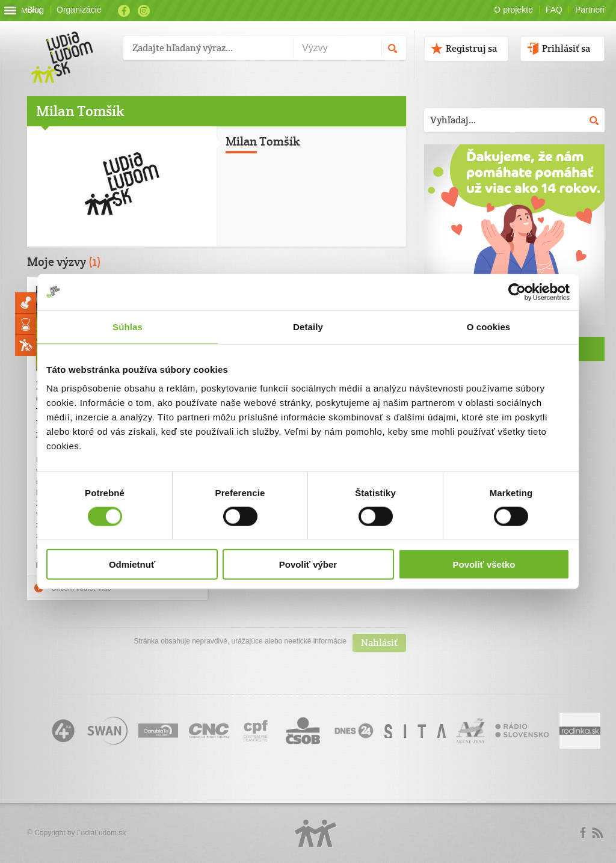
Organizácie (79, 10)
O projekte (513, 10)
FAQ (554, 10)
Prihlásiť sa (566, 48)
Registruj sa (471, 48)
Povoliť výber (308, 564)
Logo (316, 833)
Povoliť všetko (484, 564)
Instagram (144, 11)
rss (597, 833)
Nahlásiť (379, 643)
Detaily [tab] (308, 326)
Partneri (590, 10)
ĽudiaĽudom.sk (101, 833)
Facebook (124, 11)
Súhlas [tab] (128, 326)
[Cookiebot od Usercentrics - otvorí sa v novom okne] (517, 292)
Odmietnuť (132, 564)
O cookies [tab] (489, 326)
